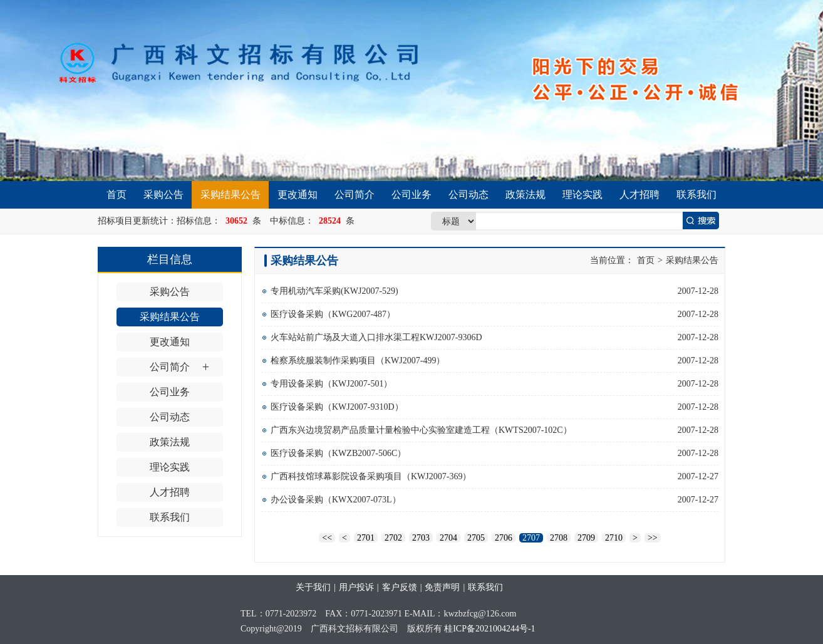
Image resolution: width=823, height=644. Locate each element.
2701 (366, 538)
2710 (614, 538)
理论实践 (582, 195)
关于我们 (313, 587)
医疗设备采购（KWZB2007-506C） (338, 453)
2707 (531, 538)
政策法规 (525, 195)
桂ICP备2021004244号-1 (489, 629)
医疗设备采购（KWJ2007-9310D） (337, 407)
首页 (116, 195)
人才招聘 (639, 195)
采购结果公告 (230, 195)
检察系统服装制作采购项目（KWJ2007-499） (358, 361)
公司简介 (355, 195)
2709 (586, 538)
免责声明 (442, 587)
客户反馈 (400, 587)
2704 (448, 538)
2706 (504, 538)
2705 (476, 538)
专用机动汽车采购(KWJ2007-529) (334, 291)
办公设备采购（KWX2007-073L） (336, 500)
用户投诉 (356, 587)
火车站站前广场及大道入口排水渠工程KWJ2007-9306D (376, 337)
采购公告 (163, 195)
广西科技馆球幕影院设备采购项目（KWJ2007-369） (371, 476)
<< (327, 538)
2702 (393, 538)
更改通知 (298, 195)
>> (653, 538)
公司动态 (468, 195)
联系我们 (696, 195)
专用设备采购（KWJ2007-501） (331, 384)
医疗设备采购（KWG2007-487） (333, 314)
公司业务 (412, 195)
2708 (559, 538)
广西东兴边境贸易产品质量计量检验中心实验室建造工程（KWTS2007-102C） (421, 430)
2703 (421, 538)
